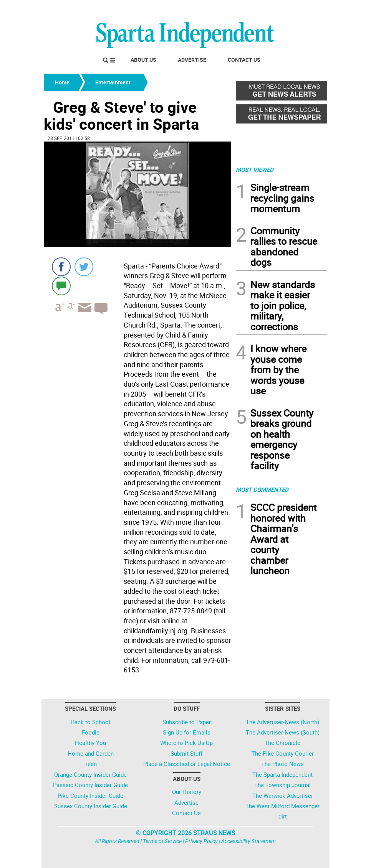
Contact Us (244, 60)
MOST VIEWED (255, 170)
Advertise (192, 60)
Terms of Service (162, 841)
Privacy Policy (201, 841)
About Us (143, 60)
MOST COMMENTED (262, 489)
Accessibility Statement (249, 841)
